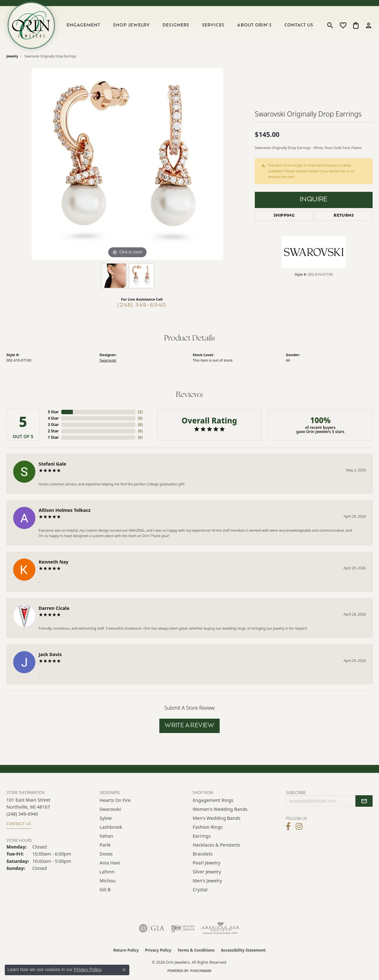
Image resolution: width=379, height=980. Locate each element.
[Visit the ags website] (220, 928)
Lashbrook (111, 827)
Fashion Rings (208, 827)
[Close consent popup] (124, 970)
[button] (330, 25)
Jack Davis (50, 654)
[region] (127, 164)
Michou (108, 881)
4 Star (53, 418)
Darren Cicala (54, 608)
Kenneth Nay (53, 562)
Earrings (202, 836)
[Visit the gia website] (152, 928)
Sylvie (106, 818)
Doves (106, 854)
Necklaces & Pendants (217, 845)
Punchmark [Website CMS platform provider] (201, 971)
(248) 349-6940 (142, 305)
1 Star (53, 437)
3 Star (53, 425)
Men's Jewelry (208, 881)
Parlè (105, 845)
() (140, 412)
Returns (344, 216)
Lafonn (107, 872)
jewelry (12, 56)
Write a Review (189, 726)
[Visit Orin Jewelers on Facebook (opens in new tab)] (288, 827)
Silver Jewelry (207, 872)
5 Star (53, 412)
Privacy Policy (158, 950)
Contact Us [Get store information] (19, 824)
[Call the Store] (22, 814)
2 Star (53, 431)
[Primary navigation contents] (190, 25)
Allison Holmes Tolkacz (65, 510)
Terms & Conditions (196, 950)
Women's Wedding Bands (220, 809)
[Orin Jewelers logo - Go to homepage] (31, 25)
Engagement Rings (213, 800)
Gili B (105, 890)
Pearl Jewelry (207, 863)
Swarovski (108, 360)
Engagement (83, 25)
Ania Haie (110, 863)
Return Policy (126, 950)
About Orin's (254, 25)
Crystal (200, 890)
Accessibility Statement (243, 950)
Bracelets (203, 854)
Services (213, 25)
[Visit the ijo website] (183, 928)
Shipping (284, 216)
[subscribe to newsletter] (364, 801)
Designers (176, 25)
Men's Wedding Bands (217, 818)
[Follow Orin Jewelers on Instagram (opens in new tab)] (299, 827)
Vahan (106, 836)
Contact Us (299, 25)
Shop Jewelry (131, 25)
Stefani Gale (52, 464)
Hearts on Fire (115, 800)
